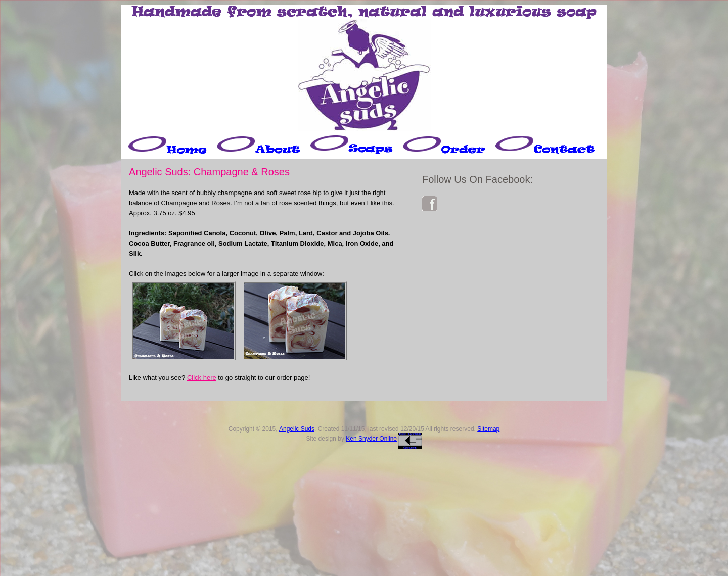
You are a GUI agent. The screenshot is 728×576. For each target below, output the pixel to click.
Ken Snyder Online (371, 439)
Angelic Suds (297, 429)
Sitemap (488, 429)
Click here (202, 378)
